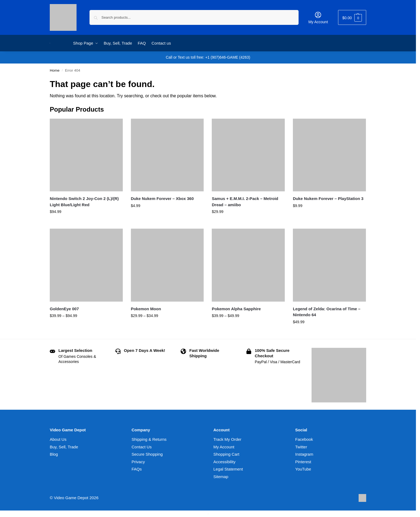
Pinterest (303, 462)
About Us (58, 439)
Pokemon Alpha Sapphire (236, 309)
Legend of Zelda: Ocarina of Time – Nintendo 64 (327, 312)
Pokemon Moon (146, 309)
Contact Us (142, 447)
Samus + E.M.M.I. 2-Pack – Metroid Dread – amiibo (245, 202)
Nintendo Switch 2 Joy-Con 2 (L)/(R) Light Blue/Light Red (84, 202)
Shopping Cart (226, 454)
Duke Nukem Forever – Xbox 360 (162, 199)
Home (55, 70)
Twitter (301, 447)
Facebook (304, 439)
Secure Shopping (147, 454)
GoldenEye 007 (64, 309)
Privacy (138, 462)
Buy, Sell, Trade (64, 447)
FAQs (137, 469)
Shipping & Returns (149, 439)
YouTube (303, 469)
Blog (54, 454)
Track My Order (227, 439)
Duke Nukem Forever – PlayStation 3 (328, 199)
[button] (352, 17)
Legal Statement (228, 469)
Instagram (304, 454)
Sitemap (221, 477)
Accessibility (224, 462)
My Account (318, 18)
